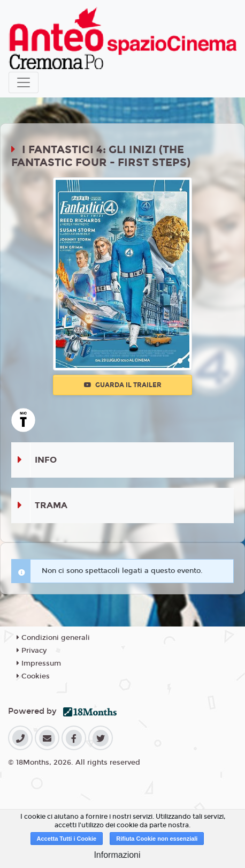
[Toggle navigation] (24, 82)
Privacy (32, 651)
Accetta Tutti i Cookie (67, 839)
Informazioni (117, 855)
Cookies (33, 676)
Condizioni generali (53, 638)
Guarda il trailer (123, 385)
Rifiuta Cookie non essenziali (157, 839)
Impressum (39, 663)
